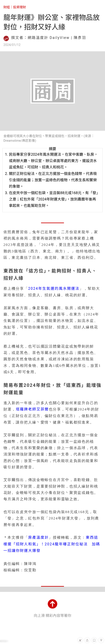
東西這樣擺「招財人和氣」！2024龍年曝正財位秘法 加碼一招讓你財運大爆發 (52, 544)
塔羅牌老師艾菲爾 (32, 409)
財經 (7, 7)
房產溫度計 (38, 537)
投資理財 (19, 7)
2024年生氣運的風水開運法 (54, 289)
